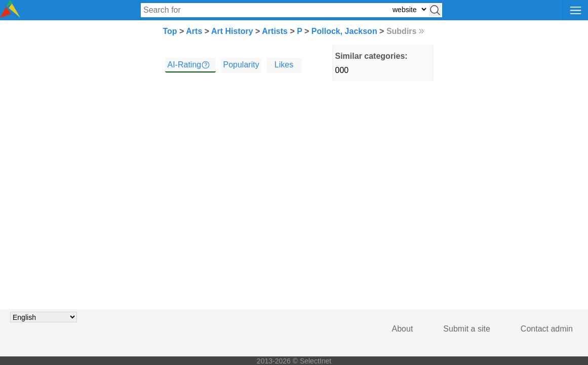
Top (170, 31)
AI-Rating (185, 65)
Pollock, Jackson (344, 31)
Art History (232, 31)
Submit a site (466, 329)
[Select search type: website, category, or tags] (409, 9)
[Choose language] (44, 317)
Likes (284, 65)
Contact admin (547, 329)
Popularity (241, 65)
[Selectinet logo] (10, 15)
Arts (194, 31)
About (403, 329)
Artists (275, 31)
